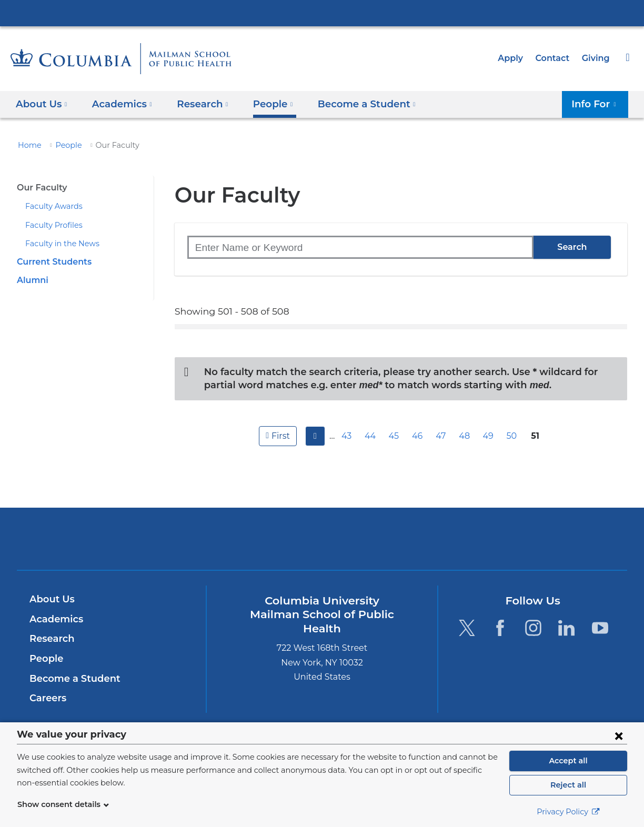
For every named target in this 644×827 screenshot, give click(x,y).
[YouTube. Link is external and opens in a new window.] (600, 627)
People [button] (264, 104)
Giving (597, 58)
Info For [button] (597, 104)
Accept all (568, 761)
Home (28, 145)
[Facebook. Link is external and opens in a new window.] (500, 627)
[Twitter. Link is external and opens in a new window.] (466, 627)
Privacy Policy (568, 812)
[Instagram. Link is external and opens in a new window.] (533, 627)
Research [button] (196, 104)
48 (466, 436)
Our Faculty (40, 188)
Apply (515, 58)
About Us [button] (42, 104)
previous (314, 436)
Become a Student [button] (352, 104)
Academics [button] (119, 104)
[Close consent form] (619, 735)
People (64, 145)
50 (513, 436)
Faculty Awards (51, 206)
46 (419, 436)
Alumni (31, 280)
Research (51, 639)
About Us (51, 599)
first (279, 436)
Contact (555, 58)
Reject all (568, 785)
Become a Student (71, 679)
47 (442, 436)
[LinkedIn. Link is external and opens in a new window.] (567, 627)
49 (489, 436)
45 (395, 436)
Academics (54, 619)
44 (371, 436)
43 (348, 436)
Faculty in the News (58, 244)
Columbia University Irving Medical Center (322, 13)
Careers (47, 698)
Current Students (51, 262)
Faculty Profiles (51, 225)
